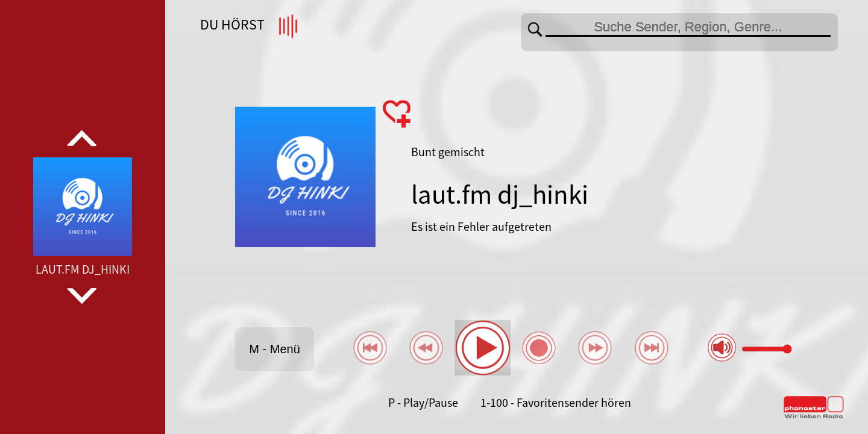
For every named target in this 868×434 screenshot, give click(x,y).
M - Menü (274, 349)
